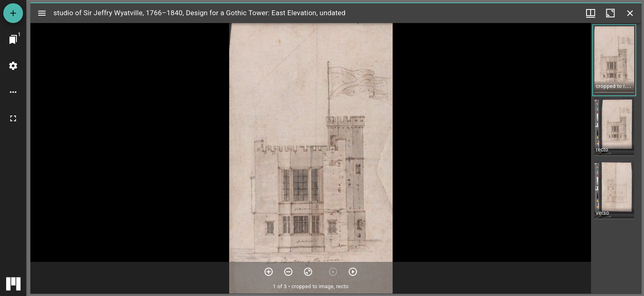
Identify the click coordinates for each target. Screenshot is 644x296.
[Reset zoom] (308, 272)
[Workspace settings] (13, 66)
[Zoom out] (288, 272)
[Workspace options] (13, 92)
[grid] (616, 158)
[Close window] (630, 13)
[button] (614, 60)
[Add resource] (13, 13)
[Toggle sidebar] (42, 13)
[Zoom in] (269, 272)
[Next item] (353, 272)
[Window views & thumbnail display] (591, 13)
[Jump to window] (13, 39)
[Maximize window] (610, 13)
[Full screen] (13, 118)
